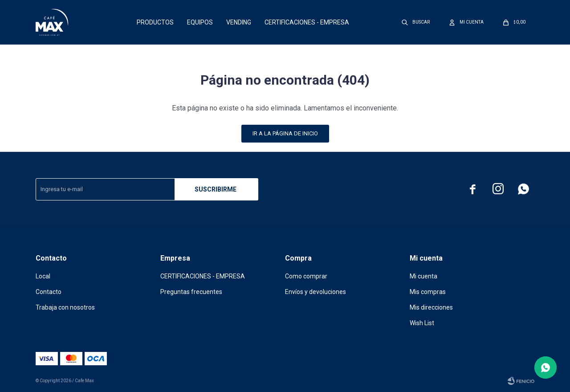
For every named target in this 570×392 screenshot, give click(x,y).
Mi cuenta (423, 276)
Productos (155, 22)
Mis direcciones (431, 307)
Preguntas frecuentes (191, 292)
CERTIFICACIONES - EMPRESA (307, 22)
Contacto (49, 292)
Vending (239, 22)
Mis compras (428, 292)
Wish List (422, 323)
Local (43, 276)
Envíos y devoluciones (316, 292)
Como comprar (306, 276)
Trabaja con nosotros (65, 307)
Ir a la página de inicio (285, 133)
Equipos (200, 22)
